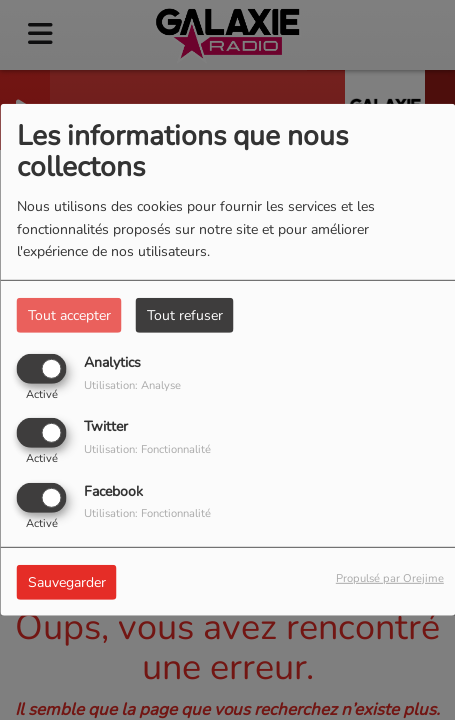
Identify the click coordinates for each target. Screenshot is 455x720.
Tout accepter (69, 315)
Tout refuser (185, 315)
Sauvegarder (67, 581)
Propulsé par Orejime (390, 577)
